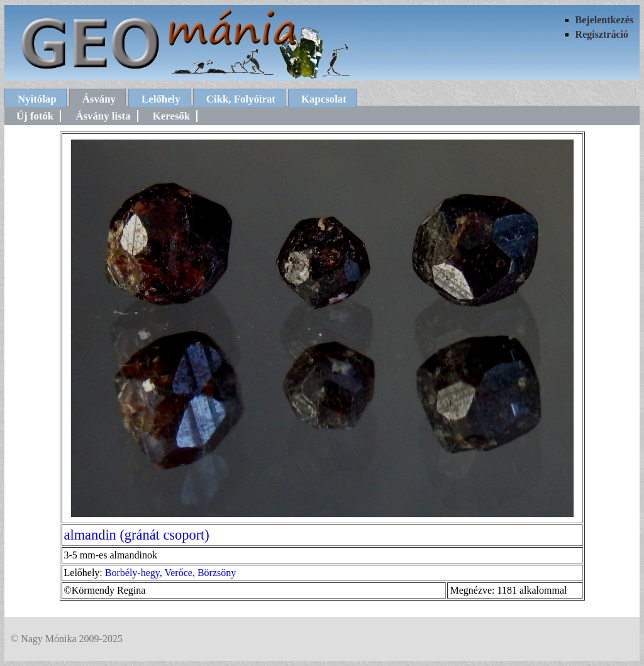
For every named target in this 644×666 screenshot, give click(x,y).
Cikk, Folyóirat (241, 99)
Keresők (171, 116)
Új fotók (35, 116)
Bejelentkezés (604, 20)
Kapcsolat (324, 99)
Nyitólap (37, 99)
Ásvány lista (103, 116)
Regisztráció (602, 34)
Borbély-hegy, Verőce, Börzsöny (170, 573)
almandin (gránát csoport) (137, 535)
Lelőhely (161, 99)
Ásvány (99, 99)
